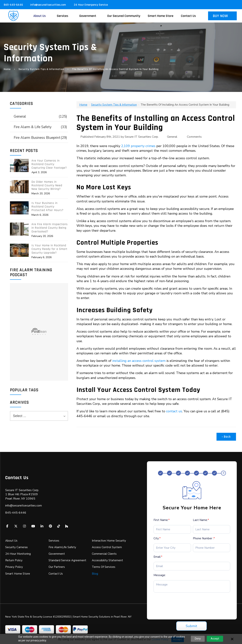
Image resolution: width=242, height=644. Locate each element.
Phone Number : (204, 538)
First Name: (162, 520)
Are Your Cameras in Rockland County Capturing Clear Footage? (49, 164)
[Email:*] (192, 566)
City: (157, 538)
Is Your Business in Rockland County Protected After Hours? (48, 207)
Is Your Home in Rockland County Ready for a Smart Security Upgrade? (49, 249)
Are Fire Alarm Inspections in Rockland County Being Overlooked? (50, 228)
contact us (174, 411)
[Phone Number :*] (212, 548)
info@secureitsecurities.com (48, 5)
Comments (194, 137)
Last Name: (201, 520)
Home (7, 69)
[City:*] (172, 548)
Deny (198, 639)
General (172, 137)
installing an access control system (139, 361)
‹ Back (226, 437)
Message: (160, 575)
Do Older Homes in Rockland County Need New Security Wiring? (47, 186)
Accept (215, 639)
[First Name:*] (172, 529)
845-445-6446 (13, 5)
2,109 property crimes (138, 146)
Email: (158, 557)
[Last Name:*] (212, 529)
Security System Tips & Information (41, 69)
